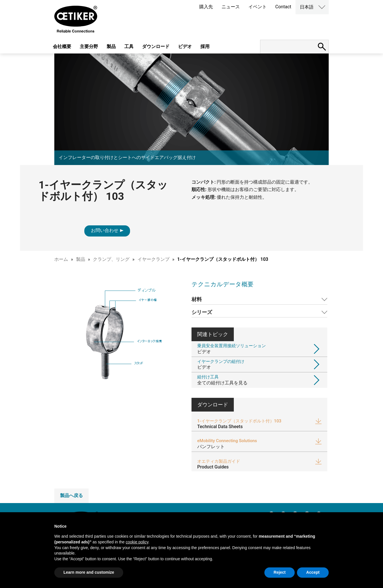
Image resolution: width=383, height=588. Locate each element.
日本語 (307, 7)
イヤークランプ (153, 259)
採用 (205, 46)
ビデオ (185, 46)
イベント (258, 7)
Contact (283, 7)
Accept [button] (313, 572)
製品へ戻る (71, 495)
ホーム (61, 259)
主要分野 (89, 46)
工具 (129, 46)
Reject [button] (280, 572)
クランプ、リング (111, 259)
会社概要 (62, 46)
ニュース (231, 7)
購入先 (206, 7)
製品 (111, 46)
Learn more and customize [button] (89, 572)
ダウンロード (156, 46)
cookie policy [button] (137, 542)
